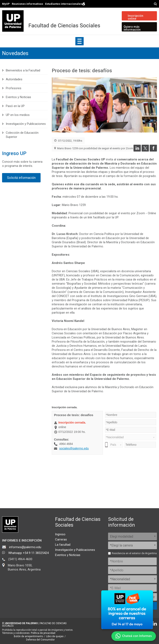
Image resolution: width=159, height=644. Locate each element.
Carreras (61, 539)
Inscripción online (136, 17)
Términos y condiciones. (16, 633)
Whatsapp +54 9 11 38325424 (28, 553)
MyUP (6, 4)
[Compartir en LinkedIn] (137, 150)
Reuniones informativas (27, 4)
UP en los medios (18, 115)
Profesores (14, 88)
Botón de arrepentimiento (28, 636)
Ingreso (60, 534)
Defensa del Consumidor (40, 640)
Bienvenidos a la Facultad (23, 70)
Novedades (15, 53)
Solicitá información (21, 178)
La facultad (63, 545)
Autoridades (14, 79)
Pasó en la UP (15, 106)
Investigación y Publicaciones (26, 124)
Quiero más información (132, 28)
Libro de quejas (55, 636)
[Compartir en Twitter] (145, 150)
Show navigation (79, 41)
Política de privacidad (43, 633)
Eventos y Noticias (18, 97)
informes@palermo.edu (25, 547)
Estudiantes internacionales (65, 4)
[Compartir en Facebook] (153, 150)
